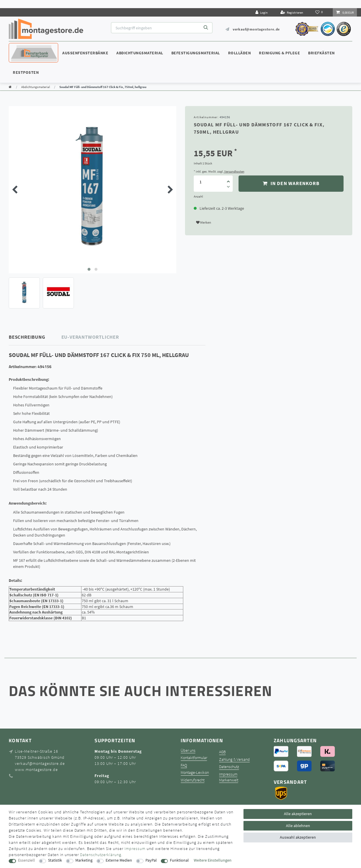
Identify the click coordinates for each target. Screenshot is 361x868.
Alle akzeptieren (298, 814)
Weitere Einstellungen (213, 860)
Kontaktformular (194, 758)
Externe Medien (119, 860)
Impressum (228, 774)
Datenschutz (229, 767)
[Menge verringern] (229, 188)
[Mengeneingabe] (201, 182)
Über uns (188, 750)
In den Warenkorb (291, 183)
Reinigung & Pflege (279, 53)
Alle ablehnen (298, 826)
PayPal (151, 860)
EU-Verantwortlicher (90, 337)
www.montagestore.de (36, 770)
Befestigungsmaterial (196, 53)
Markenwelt (229, 780)
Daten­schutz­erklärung (101, 855)
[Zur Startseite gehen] (10, 87)
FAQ (184, 765)
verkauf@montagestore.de (256, 29)
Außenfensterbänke (85, 53)
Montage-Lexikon (195, 773)
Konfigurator (26, 47)
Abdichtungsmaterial (140, 53)
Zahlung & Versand (234, 759)
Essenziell (26, 860)
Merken (204, 222)
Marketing (84, 860)
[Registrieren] (292, 12)
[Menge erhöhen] (229, 180)
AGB (222, 752)
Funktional (179, 860)
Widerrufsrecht (193, 780)
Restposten (26, 72)
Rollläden (240, 53)
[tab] (35, 337)
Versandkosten (234, 171)
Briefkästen (321, 53)
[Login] (262, 12)
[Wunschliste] (320, 12)
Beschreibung (27, 337)
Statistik (55, 860)
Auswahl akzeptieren (298, 837)
